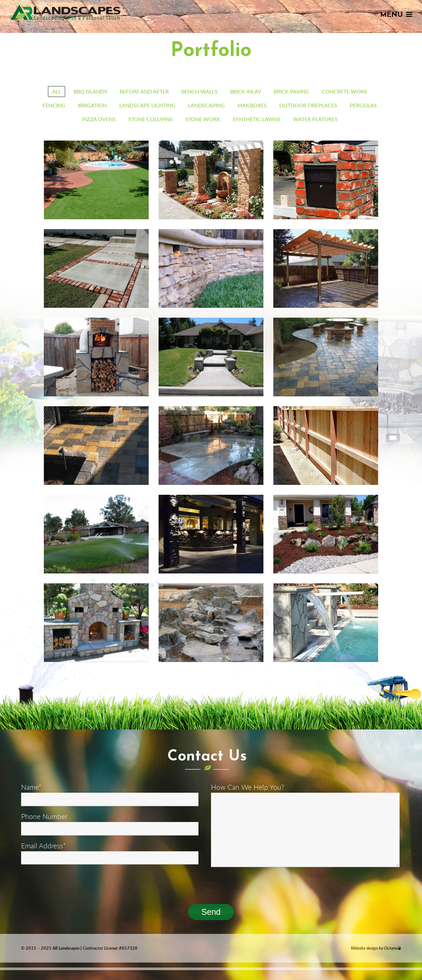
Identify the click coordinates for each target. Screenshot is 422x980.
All (57, 91)
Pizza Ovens (99, 119)
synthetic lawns (257, 119)
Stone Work (203, 119)
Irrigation (92, 105)
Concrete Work (345, 91)
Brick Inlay (246, 91)
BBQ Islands (90, 91)
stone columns (151, 119)
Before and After (144, 91)
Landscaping (206, 105)
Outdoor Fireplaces (308, 105)
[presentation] (71, 884)
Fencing (54, 105)
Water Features (315, 119)
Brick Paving (291, 91)
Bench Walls (199, 91)
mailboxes (252, 105)
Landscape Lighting (147, 105)
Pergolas (363, 105)
